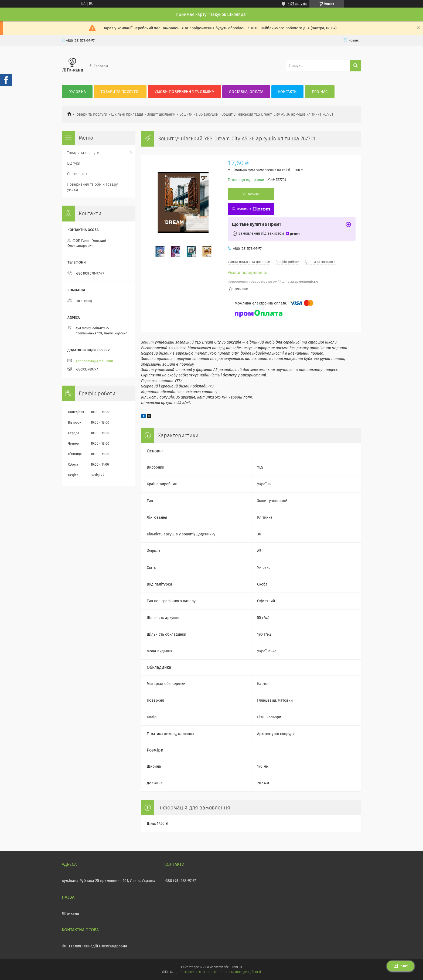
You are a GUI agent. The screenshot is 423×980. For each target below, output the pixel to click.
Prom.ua (236, 967)
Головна (77, 92)
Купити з (253, 209)
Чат (401, 966)
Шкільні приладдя (127, 114)
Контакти (287, 92)
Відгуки (74, 163)
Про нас (320, 92)
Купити (254, 194)
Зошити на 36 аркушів (199, 114)
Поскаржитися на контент (198, 972)
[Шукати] (356, 66)
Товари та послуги (120, 92)
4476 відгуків (297, 4)
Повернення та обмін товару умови (93, 187)
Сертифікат (77, 174)
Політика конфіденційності (241, 972)
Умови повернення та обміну (184, 92)
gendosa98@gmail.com (94, 361)
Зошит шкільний (161, 114)
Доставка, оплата (246, 92)
